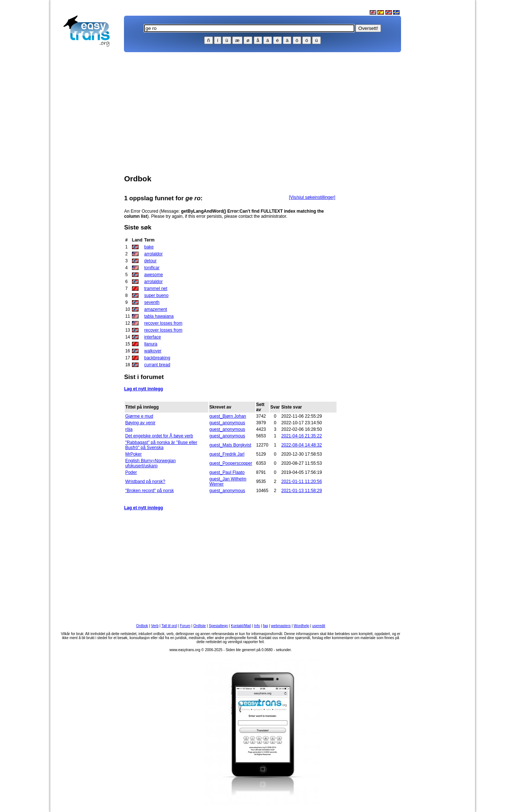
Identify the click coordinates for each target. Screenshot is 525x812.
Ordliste (199, 626)
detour (150, 261)
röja (129, 429)
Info (257, 626)
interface (152, 337)
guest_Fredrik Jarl (227, 454)
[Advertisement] (90, 166)
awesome (153, 275)
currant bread (157, 365)
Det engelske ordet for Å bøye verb (159, 436)
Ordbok (142, 626)
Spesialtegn (218, 626)
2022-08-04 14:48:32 (302, 445)
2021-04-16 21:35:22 (302, 436)
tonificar (152, 268)
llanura (151, 344)
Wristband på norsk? (145, 482)
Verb (155, 626)
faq (265, 626)
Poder (131, 472)
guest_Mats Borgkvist (230, 445)
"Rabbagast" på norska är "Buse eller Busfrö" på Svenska (161, 445)
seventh (152, 302)
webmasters (281, 626)
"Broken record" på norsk (149, 491)
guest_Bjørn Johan (228, 416)
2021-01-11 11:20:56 (302, 482)
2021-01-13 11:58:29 (302, 491)
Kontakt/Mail (241, 626)
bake (149, 247)
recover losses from (163, 323)
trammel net (155, 289)
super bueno (156, 295)
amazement (155, 309)
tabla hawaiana (159, 316)
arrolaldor (153, 254)
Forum (185, 626)
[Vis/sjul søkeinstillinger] (312, 197)
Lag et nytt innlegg (143, 389)
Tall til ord (169, 626)
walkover (153, 351)
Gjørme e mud (139, 416)
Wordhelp (301, 626)
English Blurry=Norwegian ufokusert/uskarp (150, 463)
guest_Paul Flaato (227, 472)
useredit (319, 626)
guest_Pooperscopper (231, 463)
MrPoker (133, 454)
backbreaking (157, 358)
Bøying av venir (140, 423)
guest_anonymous (227, 423)
